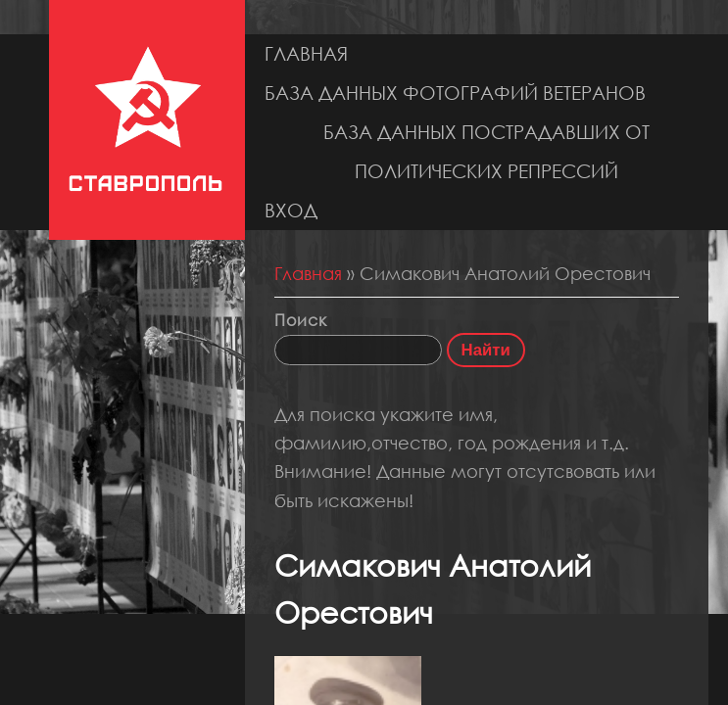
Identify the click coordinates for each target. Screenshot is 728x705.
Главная (306, 53)
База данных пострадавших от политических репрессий (486, 151)
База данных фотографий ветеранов (455, 93)
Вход (291, 210)
